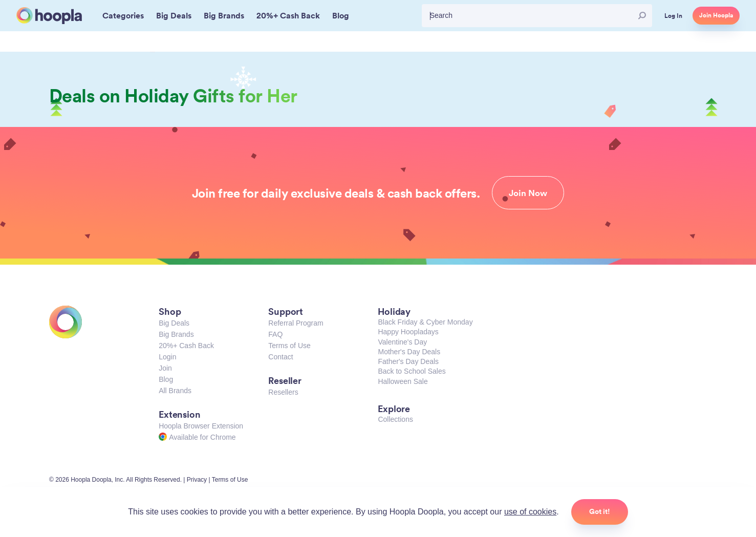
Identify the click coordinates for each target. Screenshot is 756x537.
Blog (166, 379)
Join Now (528, 193)
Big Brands (176, 334)
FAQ (275, 334)
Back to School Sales (412, 371)
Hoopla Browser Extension (201, 426)
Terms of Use (289, 346)
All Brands (175, 391)
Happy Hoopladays (408, 332)
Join (165, 368)
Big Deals (174, 323)
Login (167, 357)
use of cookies (530, 512)
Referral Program (296, 323)
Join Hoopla (716, 15)
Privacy (197, 480)
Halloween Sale (403, 381)
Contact (280, 357)
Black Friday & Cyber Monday (425, 322)
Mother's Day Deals (409, 352)
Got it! (600, 511)
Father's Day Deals (408, 361)
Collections (395, 419)
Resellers (283, 392)
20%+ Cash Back (186, 346)
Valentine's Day (402, 342)
